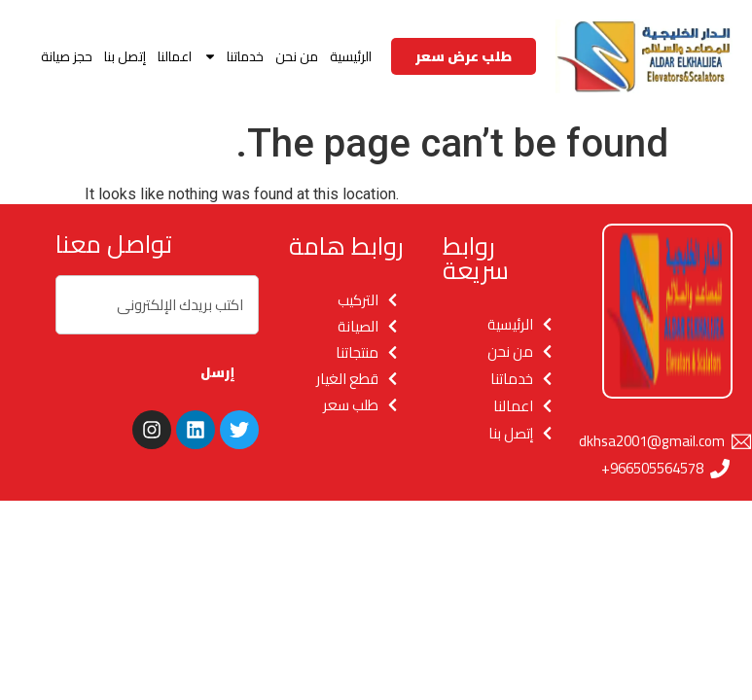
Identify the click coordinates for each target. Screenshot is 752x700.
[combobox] (157, 305)
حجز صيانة (67, 56)
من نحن (297, 56)
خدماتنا (233, 56)
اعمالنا (175, 56)
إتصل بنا (125, 56)
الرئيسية (351, 56)
